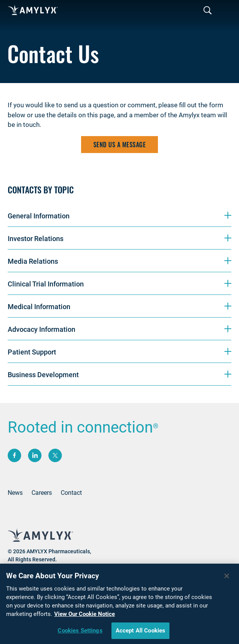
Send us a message (119, 145)
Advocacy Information (41, 329)
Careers (42, 493)
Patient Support (32, 352)
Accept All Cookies (141, 633)
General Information (39, 216)
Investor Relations (36, 239)
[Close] (227, 578)
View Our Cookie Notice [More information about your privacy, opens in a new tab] (85, 616)
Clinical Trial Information (46, 284)
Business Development (43, 375)
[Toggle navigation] (207, 11)
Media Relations (33, 261)
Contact (71, 493)
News (15, 493)
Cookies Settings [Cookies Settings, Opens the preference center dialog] (80, 633)
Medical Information (39, 307)
